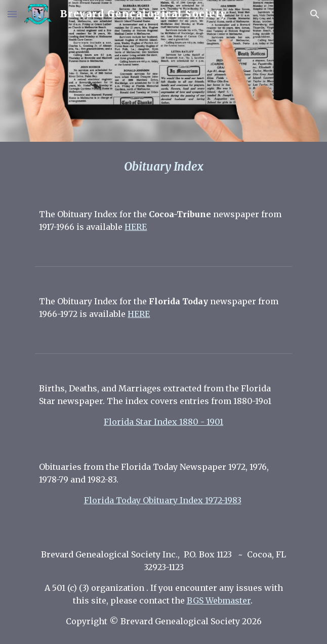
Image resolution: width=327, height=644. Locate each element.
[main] (163, 167)
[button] (12, 14)
